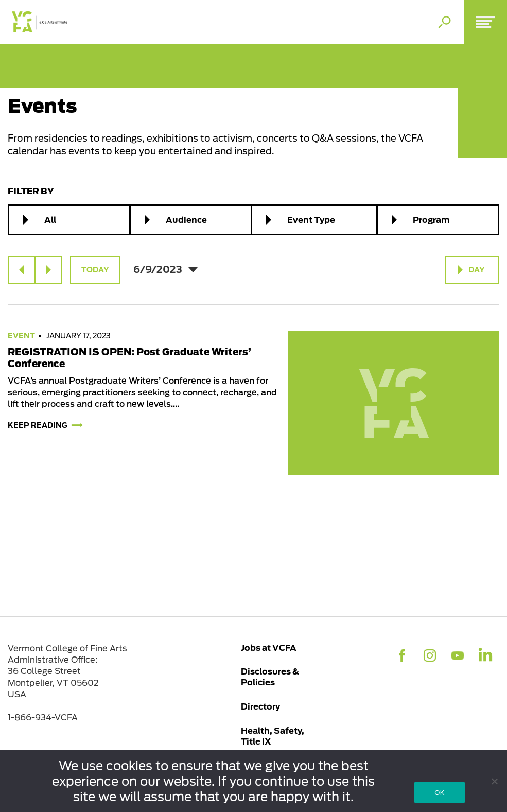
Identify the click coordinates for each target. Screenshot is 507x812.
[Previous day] (22, 270)
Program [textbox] (431, 220)
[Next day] (48, 270)
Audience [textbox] (186, 220)
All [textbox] (50, 220)
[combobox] (69, 220)
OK (439, 793)
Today (95, 270)
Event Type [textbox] (311, 220)
